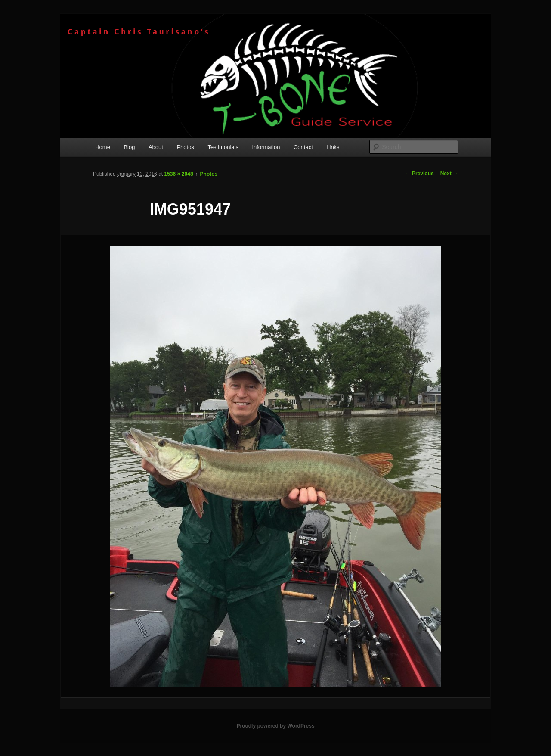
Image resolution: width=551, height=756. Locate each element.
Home (103, 147)
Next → (449, 174)
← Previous (420, 174)
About (156, 147)
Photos (185, 147)
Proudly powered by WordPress (275, 726)
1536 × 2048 (178, 174)
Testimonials (223, 147)
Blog (129, 147)
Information (266, 147)
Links (333, 147)
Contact (303, 147)
